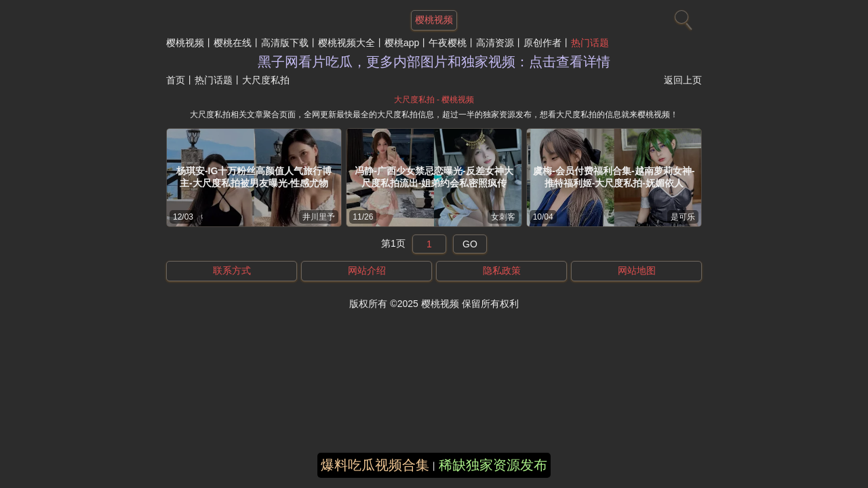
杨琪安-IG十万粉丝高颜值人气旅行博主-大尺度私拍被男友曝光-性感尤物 (254, 177)
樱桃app (402, 43)
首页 (176, 80)
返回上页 (683, 80)
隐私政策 (502, 270)
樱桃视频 (185, 43)
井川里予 (319, 217)
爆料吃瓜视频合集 (375, 465)
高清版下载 (285, 43)
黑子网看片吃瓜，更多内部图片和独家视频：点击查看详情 (434, 62)
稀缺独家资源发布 (493, 465)
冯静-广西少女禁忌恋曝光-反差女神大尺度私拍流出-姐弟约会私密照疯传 (434, 177)
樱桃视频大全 (347, 43)
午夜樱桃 (448, 43)
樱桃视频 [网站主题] (434, 20)
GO (470, 244)
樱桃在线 (233, 43)
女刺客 (503, 217)
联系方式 (232, 270)
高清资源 (495, 43)
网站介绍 (367, 270)
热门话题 (590, 43)
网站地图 (637, 270)
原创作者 (542, 43)
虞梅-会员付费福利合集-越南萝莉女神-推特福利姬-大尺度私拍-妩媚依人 (614, 177)
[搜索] (682, 17)
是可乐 (683, 217)
